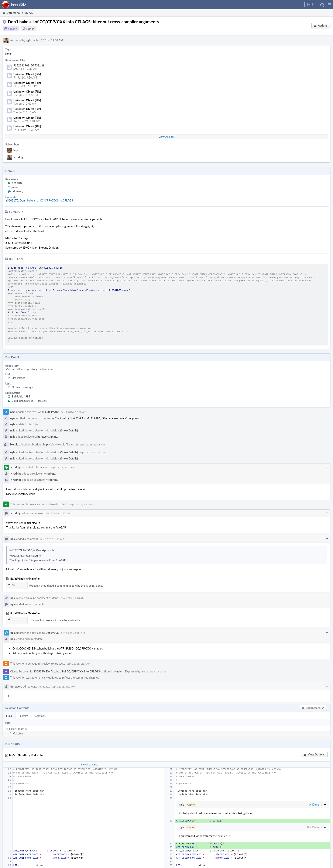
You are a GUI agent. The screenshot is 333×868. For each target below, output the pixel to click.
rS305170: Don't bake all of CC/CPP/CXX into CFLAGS (40, 200)
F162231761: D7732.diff (29, 65)
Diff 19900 (52, 412)
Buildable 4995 (21, 396)
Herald (14, 444)
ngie (28, 40)
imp (16, 150)
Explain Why (133, 671)
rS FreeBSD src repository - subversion (29, 369)
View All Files (166, 137)
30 (11, 585)
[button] (329, 5)
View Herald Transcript (64, 444)
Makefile (18, 733)
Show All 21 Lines (88, 764)
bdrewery (17, 191)
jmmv (15, 187)
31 (11, 620)
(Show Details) (69, 430)
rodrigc (19, 157)
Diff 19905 (52, 633)
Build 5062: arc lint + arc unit (29, 401)
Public (30, 29)
